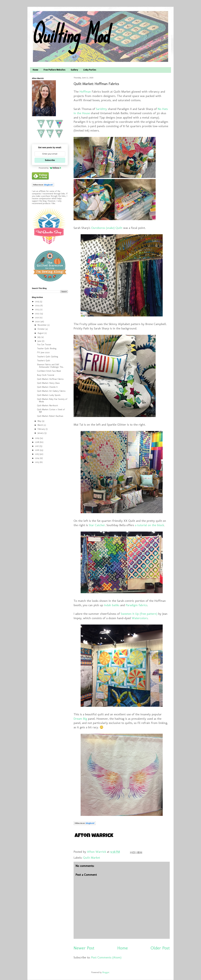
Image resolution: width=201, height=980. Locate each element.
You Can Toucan (44, 344)
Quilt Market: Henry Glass (48, 383)
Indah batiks (112, 605)
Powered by (50, 168)
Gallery (74, 70)
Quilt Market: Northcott (47, 405)
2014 (37, 458)
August (41, 333)
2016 (37, 450)
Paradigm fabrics (137, 605)
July (39, 337)
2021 (37, 318)
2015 (37, 454)
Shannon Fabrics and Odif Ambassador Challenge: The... (51, 366)
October (41, 329)
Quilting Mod (70, 34)
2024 (38, 305)
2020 (38, 322)
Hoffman (85, 92)
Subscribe (50, 160)
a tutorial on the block (149, 525)
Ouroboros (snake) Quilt (107, 228)
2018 (37, 442)
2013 (37, 462)
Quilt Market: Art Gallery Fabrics (51, 391)
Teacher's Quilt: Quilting (48, 357)
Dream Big (80, 719)
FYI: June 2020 (43, 352)
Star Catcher (97, 525)
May (40, 421)
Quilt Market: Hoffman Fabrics (50, 379)
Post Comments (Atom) (106, 957)
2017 (37, 446)
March (41, 425)
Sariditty (102, 109)
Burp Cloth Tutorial (46, 375)
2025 (38, 301)
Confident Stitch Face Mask (49, 371)
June (40, 341)
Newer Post (84, 948)
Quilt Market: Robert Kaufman (50, 416)
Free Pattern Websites (54, 70)
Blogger (106, 972)
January (41, 433)
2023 (38, 309)
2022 (38, 314)
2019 (37, 438)
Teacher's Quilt (44, 361)
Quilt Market (92, 858)
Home (35, 70)
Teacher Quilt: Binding (47, 348)
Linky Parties (90, 70)
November (42, 325)
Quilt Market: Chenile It (47, 387)
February (42, 429)
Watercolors (140, 618)
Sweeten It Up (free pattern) (139, 614)
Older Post (160, 948)
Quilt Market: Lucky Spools (49, 395)
